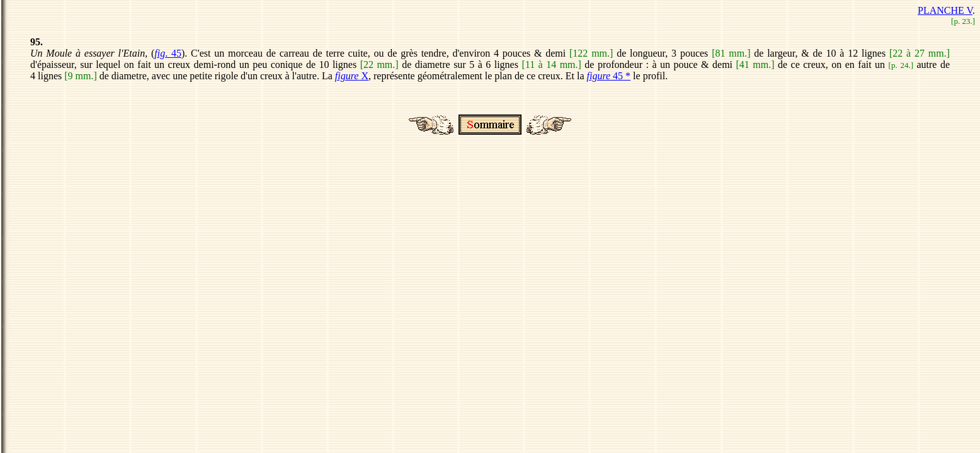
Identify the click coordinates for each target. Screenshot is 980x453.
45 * (608, 76)
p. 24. (901, 65)
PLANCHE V (945, 10)
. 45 (168, 53)
